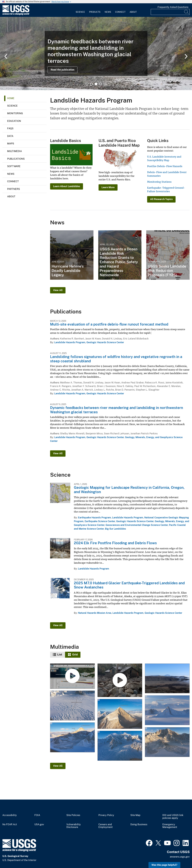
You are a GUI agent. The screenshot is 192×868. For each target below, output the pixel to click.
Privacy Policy (106, 815)
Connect (120, 12)
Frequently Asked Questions (173, 7)
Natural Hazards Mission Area (95, 613)
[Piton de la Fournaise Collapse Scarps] (167, 679)
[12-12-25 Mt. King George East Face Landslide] (120, 714)
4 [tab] (100, 84)
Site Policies (73, 815)
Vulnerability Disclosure (74, 826)
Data (10, 136)
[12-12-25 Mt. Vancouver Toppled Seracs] (120, 746)
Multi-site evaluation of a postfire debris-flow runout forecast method (109, 324)
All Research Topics (161, 199)
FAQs (10, 128)
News (108, 12)
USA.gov (39, 825)
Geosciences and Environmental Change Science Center (137, 525)
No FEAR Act (10, 825)
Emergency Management (170, 826)
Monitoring (15, 113)
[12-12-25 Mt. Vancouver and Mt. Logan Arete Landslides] (167, 710)
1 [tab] (87, 84)
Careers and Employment (105, 826)
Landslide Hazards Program (70, 342)
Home (11, 98)
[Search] (187, 12)
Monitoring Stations (159, 182)
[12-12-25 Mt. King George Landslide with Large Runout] (72, 737)
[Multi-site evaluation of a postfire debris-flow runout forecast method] (120, 681)
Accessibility (10, 815)
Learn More (108, 187)
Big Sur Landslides (115, 529)
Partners (14, 189)
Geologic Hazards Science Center (105, 342)
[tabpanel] (96, 54)
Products (95, 12)
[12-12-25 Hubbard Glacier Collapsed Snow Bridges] (72, 706)
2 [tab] (92, 84)
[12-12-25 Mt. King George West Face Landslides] (167, 742)
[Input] (170, 12)
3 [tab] (96, 84)
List (60, 655)
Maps (11, 144)
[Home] (16, 14)
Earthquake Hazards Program (95, 518)
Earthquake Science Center (100, 521)
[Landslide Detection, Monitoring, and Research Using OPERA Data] (72, 676)
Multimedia (15, 151)
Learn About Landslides (67, 186)
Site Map (135, 815)
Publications (16, 159)
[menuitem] (80, 10)
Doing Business (139, 825)
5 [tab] (105, 84)
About (133, 12)
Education (14, 121)
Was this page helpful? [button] (164, 865)
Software (14, 166)
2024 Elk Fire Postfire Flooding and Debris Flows (115, 543)
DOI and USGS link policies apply (173, 817)
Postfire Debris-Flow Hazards (165, 166)
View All (58, 290)
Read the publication (63, 70)
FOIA (37, 815)
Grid (75, 655)
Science (80, 12)
